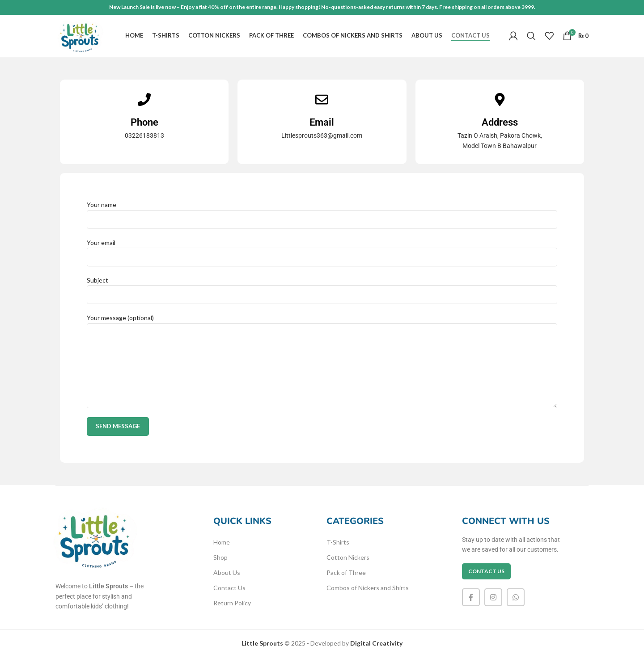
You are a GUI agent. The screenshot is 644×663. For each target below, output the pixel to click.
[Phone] (144, 105)
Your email (322, 254)
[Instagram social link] (493, 603)
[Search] (531, 39)
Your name (322, 217)
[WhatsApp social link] (516, 603)
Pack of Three (346, 578)
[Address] (500, 105)
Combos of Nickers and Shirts (368, 593)
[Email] (322, 105)
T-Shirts (338, 547)
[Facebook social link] (471, 603)
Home (222, 547)
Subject (322, 292)
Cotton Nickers (348, 563)
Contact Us (229, 593)
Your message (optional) (322, 346)
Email (322, 127)
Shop (220, 563)
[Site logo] (84, 38)
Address (500, 127)
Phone (144, 127)
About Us (227, 578)
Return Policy (232, 608)
